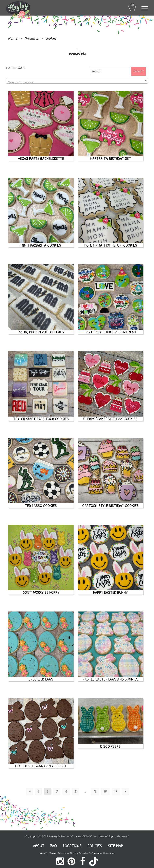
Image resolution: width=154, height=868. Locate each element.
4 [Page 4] (66, 792)
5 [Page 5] (76, 792)
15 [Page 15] (95, 792)
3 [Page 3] (57, 792)
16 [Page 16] (105, 792)
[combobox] (77, 81)
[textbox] (77, 82)
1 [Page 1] (38, 792)
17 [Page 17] (116, 792)
